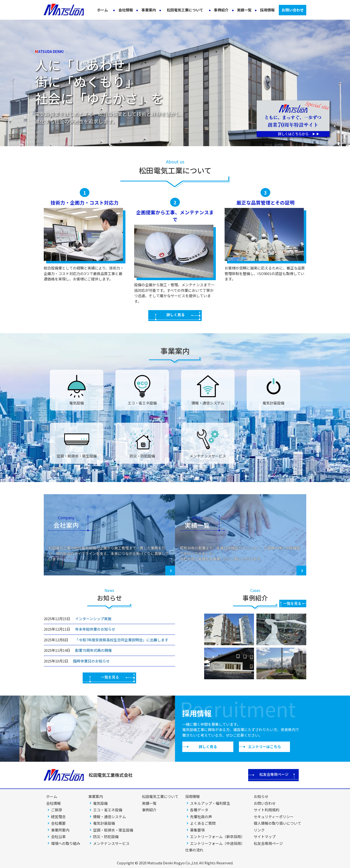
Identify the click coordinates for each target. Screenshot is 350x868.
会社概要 (58, 823)
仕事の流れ (194, 850)
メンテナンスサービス (111, 843)
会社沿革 (58, 837)
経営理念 (58, 817)
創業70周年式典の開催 (93, 650)
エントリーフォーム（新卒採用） (217, 837)
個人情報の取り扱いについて (277, 823)
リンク (259, 830)
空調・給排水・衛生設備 (113, 830)
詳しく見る (176, 315)
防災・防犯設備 (106, 837)
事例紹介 (221, 10)
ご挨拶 (57, 810)
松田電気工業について (185, 10)
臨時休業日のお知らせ (91, 661)
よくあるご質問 (203, 823)
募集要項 (197, 830)
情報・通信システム (109, 817)
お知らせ (261, 796)
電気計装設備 (104, 823)
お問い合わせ (293, 10)
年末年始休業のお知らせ (95, 629)
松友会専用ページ (274, 774)
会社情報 (126, 10)
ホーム (102, 10)
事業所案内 (60, 830)
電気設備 (100, 803)
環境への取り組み (66, 843)
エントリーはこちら (265, 747)
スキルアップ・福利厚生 (210, 803)
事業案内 (149, 10)
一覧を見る (110, 677)
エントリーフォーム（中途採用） (217, 843)
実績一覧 (244, 10)
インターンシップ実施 (93, 619)
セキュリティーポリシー (274, 817)
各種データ (199, 810)
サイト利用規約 (267, 810)
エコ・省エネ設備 (108, 810)
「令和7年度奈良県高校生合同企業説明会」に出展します (121, 640)
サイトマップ (265, 837)
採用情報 (267, 10)
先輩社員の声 (201, 817)
